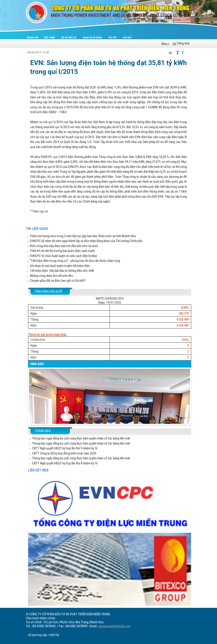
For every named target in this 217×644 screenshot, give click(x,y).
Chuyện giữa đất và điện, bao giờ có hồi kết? (58, 281)
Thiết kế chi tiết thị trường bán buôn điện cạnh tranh (62, 251)
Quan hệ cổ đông (93, 38)
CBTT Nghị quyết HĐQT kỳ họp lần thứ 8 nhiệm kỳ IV (65, 463)
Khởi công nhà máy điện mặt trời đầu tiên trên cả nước (64, 246)
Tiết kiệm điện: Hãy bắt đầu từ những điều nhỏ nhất (62, 271)
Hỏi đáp (127, 38)
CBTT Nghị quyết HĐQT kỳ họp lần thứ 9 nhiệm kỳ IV (65, 448)
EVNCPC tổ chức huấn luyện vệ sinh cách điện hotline (63, 256)
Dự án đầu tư (69, 38)
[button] (32, 400)
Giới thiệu (50, 38)
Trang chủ (32, 38)
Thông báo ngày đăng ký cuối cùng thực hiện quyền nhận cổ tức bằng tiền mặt (81, 438)
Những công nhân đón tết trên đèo (51, 276)
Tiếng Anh (181, 43)
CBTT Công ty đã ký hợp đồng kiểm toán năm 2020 (64, 453)
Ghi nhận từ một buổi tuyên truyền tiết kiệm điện (60, 266)
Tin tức (113, 38)
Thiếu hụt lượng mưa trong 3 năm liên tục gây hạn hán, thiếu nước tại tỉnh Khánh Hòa (83, 236)
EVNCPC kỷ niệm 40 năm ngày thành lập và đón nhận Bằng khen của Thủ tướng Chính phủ (86, 241)
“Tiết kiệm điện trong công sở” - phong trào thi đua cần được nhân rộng (75, 261)
